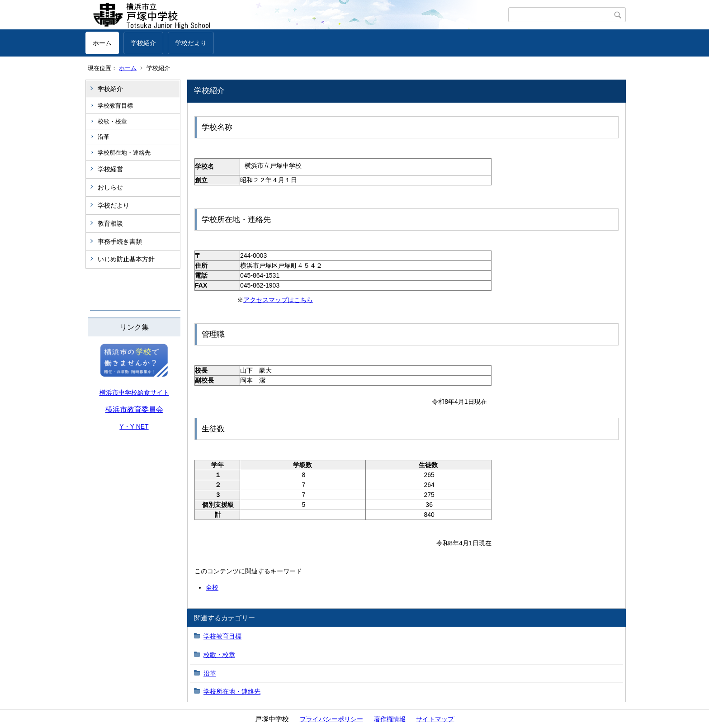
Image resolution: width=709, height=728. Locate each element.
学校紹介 (143, 43)
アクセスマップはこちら (278, 300)
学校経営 (110, 169)
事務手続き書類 (120, 241)
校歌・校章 (112, 121)
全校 (212, 587)
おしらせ (110, 187)
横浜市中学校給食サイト (134, 392)
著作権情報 (390, 719)
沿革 (104, 137)
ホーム (102, 43)
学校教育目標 (115, 106)
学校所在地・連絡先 (124, 153)
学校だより (191, 43)
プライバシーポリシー (331, 719)
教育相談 (110, 223)
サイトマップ (435, 719)
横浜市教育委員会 (134, 409)
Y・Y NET (134, 426)
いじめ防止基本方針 (126, 259)
